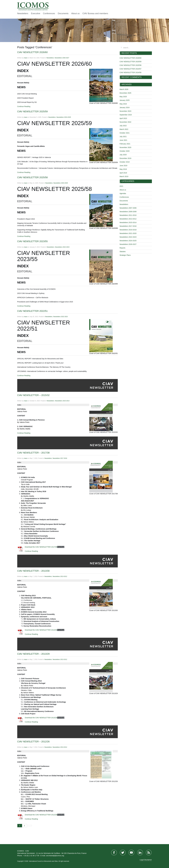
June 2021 (123, 140)
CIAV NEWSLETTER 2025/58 (32, 177)
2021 (121, 186)
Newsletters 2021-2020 (128, 233)
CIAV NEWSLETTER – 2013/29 (33, 654)
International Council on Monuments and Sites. (44, 861)
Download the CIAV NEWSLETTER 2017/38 (41, 547)
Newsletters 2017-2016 (60, 458)
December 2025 (125, 93)
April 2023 (123, 118)
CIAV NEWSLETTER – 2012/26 (33, 742)
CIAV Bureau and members (95, 13)
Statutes (123, 252)
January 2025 (125, 100)
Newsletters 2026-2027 (62, 58)
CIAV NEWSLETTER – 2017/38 (33, 453)
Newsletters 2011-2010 (128, 215)
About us (75, 13)
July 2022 (123, 126)
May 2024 (123, 104)
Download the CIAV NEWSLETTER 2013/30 (41, 630)
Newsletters (23, 13)
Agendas (123, 193)
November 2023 (125, 111)
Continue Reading (24, 106)
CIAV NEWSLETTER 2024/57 (131, 69)
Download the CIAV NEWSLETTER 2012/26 (41, 815)
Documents (63, 13)
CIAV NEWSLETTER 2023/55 (32, 241)
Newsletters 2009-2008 (128, 212)
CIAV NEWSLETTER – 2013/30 (33, 571)
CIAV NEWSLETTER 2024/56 (131, 72)
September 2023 (126, 115)
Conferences (49, 13)
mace (26, 58)
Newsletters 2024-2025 (64, 117)
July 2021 (123, 137)
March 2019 (124, 176)
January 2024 (125, 107)
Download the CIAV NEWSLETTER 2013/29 (41, 718)
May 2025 (123, 97)
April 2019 (123, 173)
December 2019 (125, 158)
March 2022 (124, 129)
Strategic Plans (125, 255)
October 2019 (125, 162)
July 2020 (123, 155)
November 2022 (125, 122)
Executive (36, 13)
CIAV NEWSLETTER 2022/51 (32, 311)
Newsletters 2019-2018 (128, 230)
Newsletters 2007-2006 (128, 208)
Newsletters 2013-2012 (60, 576)
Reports (122, 248)
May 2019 (123, 169)
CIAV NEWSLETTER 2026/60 (32, 52)
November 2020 (125, 147)
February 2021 (125, 144)
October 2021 (125, 133)
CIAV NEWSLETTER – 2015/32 (33, 395)
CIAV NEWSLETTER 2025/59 (32, 111)
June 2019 (123, 166)
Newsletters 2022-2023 (62, 247)
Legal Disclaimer (146, 860)
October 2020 (125, 151)
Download (61, 547)
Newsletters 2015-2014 (62, 401)
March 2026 (124, 89)
